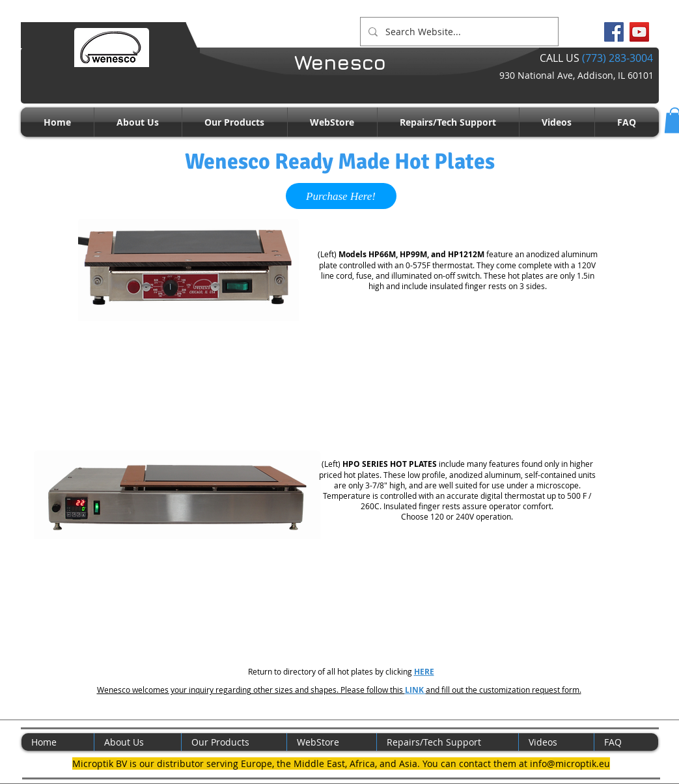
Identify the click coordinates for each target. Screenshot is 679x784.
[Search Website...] (458, 32)
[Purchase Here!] (341, 196)
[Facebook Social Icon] (614, 32)
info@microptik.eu (570, 763)
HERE (424, 672)
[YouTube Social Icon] (639, 32)
